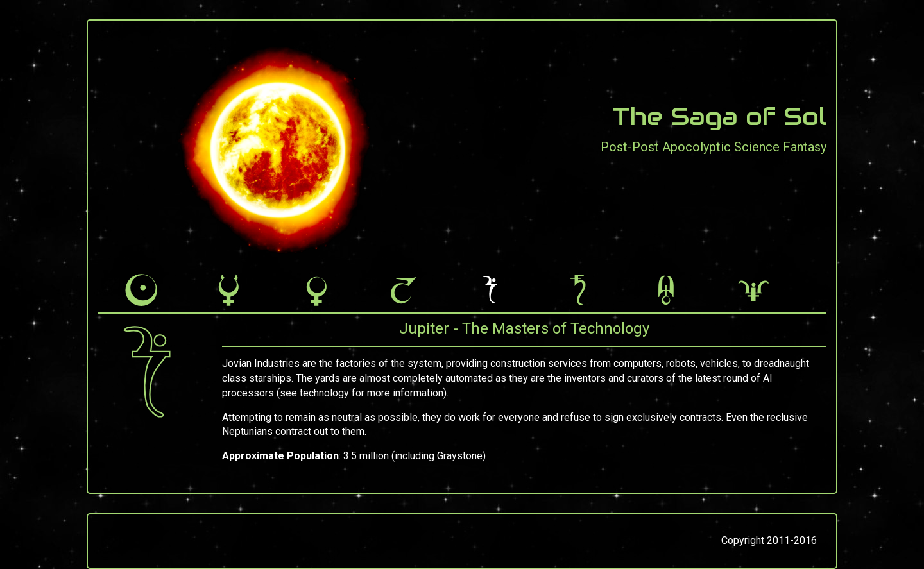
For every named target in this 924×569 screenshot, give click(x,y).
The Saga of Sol (719, 117)
